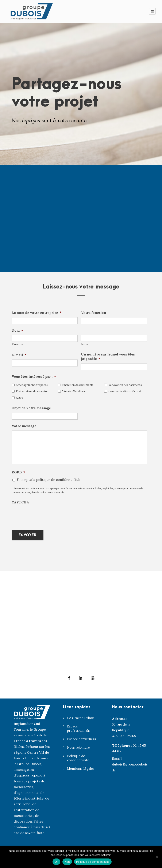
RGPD (18, 472)
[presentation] (44, 515)
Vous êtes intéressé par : (34, 376)
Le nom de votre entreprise (36, 313)
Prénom (18, 344)
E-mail (19, 355)
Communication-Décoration (126, 391)
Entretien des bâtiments (78, 385)
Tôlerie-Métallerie (74, 391)
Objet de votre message (31, 408)
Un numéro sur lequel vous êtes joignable (108, 356)
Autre (20, 398)
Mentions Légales (81, 769)
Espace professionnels (78, 728)
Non (67, 862)
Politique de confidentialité (78, 758)
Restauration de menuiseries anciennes (33, 391)
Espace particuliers (81, 739)
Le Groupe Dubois (81, 718)
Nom (17, 330)
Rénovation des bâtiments (125, 385)
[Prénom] (45, 338)
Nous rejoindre (78, 747)
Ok (56, 862)
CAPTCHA (20, 502)
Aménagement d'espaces (32, 385)
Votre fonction (94, 313)
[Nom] (114, 338)
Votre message (24, 426)
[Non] (157, 857)
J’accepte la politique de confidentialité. (49, 480)
